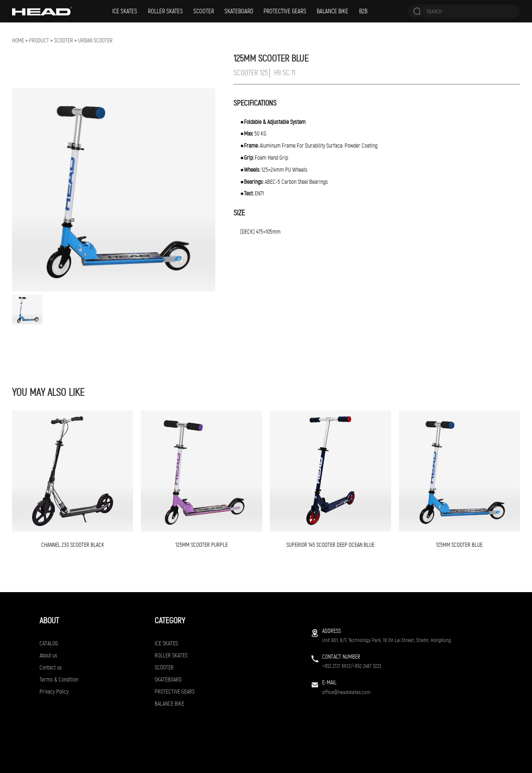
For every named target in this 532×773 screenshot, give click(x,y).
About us (48, 656)
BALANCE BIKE (332, 11)
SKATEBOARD (239, 11)
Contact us (51, 668)
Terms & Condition (59, 680)
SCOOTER (204, 11)
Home (18, 41)
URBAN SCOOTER (95, 41)
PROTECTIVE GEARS (285, 11)
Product (39, 41)
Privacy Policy (54, 692)
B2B (363, 11)
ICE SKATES (125, 11)
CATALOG (49, 643)
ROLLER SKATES (165, 11)
